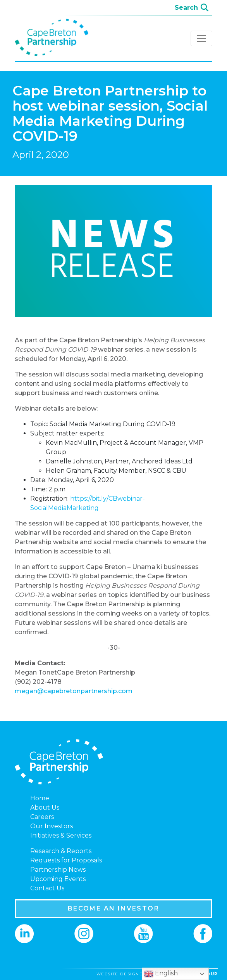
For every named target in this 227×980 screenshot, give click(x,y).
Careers (42, 817)
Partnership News (58, 870)
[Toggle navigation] (201, 38)
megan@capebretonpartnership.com (74, 691)
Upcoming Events (58, 879)
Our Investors (52, 826)
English (161, 974)
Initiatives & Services (61, 835)
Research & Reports (61, 851)
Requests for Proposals (66, 860)
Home (40, 798)
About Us (45, 807)
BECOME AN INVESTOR (113, 908)
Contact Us (47, 888)
